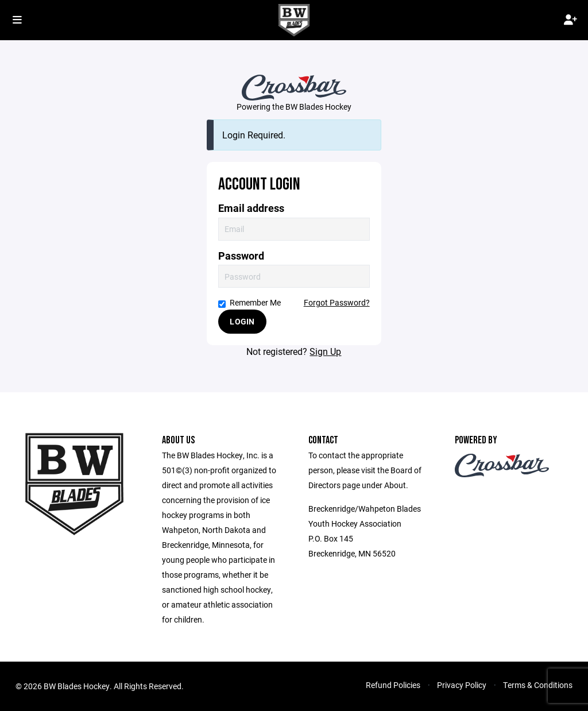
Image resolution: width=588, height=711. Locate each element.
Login (242, 321)
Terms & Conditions (538, 685)
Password (241, 256)
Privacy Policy (462, 685)
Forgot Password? (337, 302)
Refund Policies (393, 685)
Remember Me (249, 302)
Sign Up (325, 351)
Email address (251, 208)
